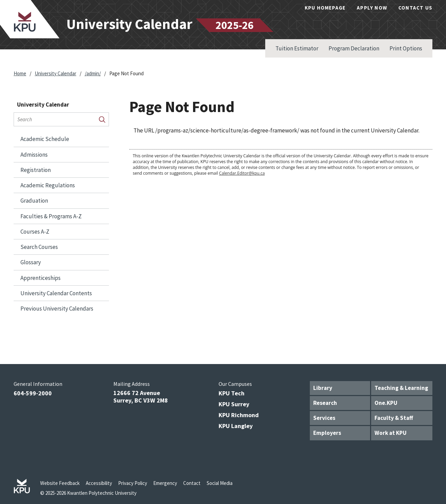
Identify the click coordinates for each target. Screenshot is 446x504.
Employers (327, 433)
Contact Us (415, 8)
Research (325, 403)
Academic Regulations (48, 185)
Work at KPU (391, 433)
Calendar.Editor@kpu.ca (242, 173)
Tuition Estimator (297, 48)
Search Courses (39, 247)
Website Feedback (60, 483)
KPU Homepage (325, 8)
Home (20, 73)
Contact (192, 483)
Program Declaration (354, 48)
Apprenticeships (41, 278)
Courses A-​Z (35, 232)
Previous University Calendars (57, 309)
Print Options (406, 48)
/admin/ (93, 73)
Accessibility (99, 483)
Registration (36, 170)
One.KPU (386, 403)
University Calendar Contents (56, 293)
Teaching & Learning (401, 388)
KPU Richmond (239, 415)
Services (324, 418)
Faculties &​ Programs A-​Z (51, 216)
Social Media (220, 483)
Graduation (34, 201)
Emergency (165, 483)
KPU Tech (232, 393)
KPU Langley (236, 426)
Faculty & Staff (394, 418)
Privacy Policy (133, 483)
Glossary (31, 262)
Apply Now (372, 8)
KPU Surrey (234, 404)
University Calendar (55, 73)
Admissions (34, 155)
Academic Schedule (45, 139)
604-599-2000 (33, 393)
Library (323, 388)
